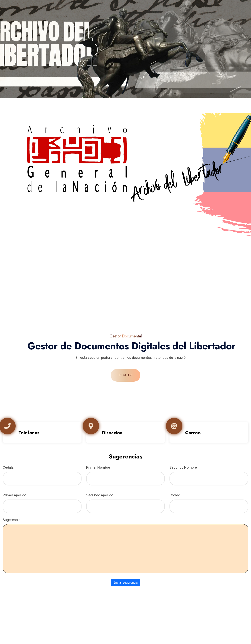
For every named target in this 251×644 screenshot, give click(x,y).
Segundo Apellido (100, 495)
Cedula (8, 467)
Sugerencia (12, 520)
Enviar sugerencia (126, 583)
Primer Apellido (14, 495)
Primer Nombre (98, 467)
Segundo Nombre (183, 467)
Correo (175, 495)
